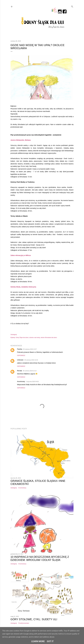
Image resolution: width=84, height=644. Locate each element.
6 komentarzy (22, 488)
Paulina (20, 349)
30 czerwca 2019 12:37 (30, 349)
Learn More (38, 641)
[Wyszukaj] (72, 6)
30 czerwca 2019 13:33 (31, 360)
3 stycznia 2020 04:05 (32, 382)
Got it (50, 641)
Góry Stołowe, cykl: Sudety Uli (34, 619)
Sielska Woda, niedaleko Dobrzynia (23, 287)
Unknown (20, 360)
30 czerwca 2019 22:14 (30, 371)
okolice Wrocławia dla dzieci (49, 338)
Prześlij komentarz (24, 623)
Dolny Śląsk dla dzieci (22, 338)
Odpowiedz (21, 355)
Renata (20, 371)
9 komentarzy (22, 564)
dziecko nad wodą (35, 338)
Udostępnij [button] (14, 335)
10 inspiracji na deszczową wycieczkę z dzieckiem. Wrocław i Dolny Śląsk (40, 558)
